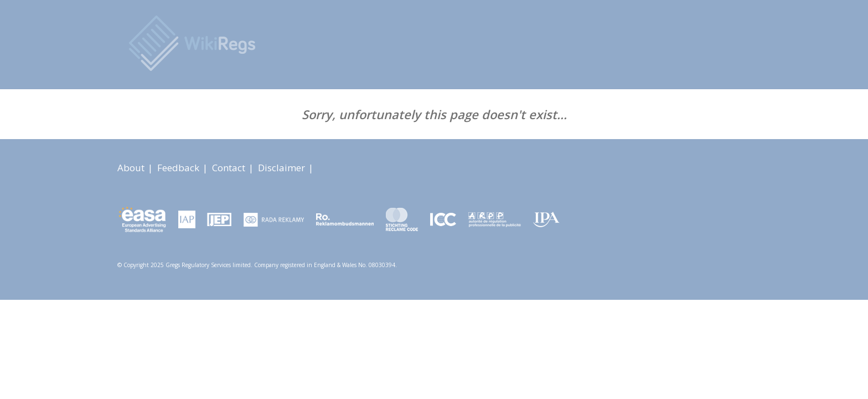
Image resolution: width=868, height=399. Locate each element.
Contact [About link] (230, 168)
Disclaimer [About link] (283, 168)
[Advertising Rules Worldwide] (193, 43)
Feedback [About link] (179, 168)
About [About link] (132, 168)
